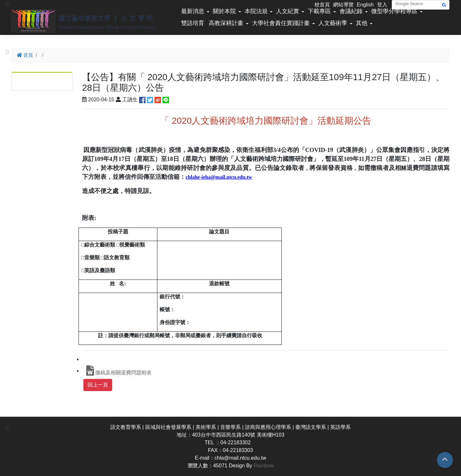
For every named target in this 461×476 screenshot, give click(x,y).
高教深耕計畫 (226, 23)
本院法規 (256, 11)
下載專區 (319, 11)
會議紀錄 (351, 11)
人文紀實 (288, 11)
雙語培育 (193, 23)
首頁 (25, 55)
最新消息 (193, 11)
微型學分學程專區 (394, 11)
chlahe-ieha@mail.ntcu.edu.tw (219, 177)
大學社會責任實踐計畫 (281, 23)
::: (7, 4)
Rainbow (264, 466)
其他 (362, 23)
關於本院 (224, 11)
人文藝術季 (333, 23)
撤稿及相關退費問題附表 (119, 371)
